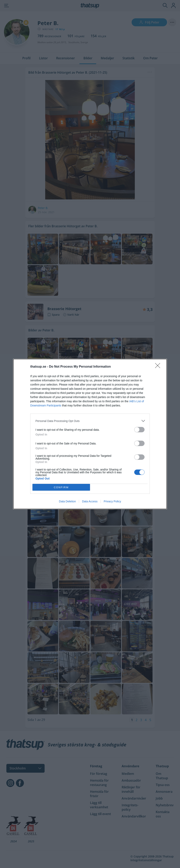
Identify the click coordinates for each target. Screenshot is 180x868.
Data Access (90, 501)
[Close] (159, 367)
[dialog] (90, 434)
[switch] (139, 430)
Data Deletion (67, 501)
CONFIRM (61, 487)
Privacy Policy (112, 501)
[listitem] (90, 421)
